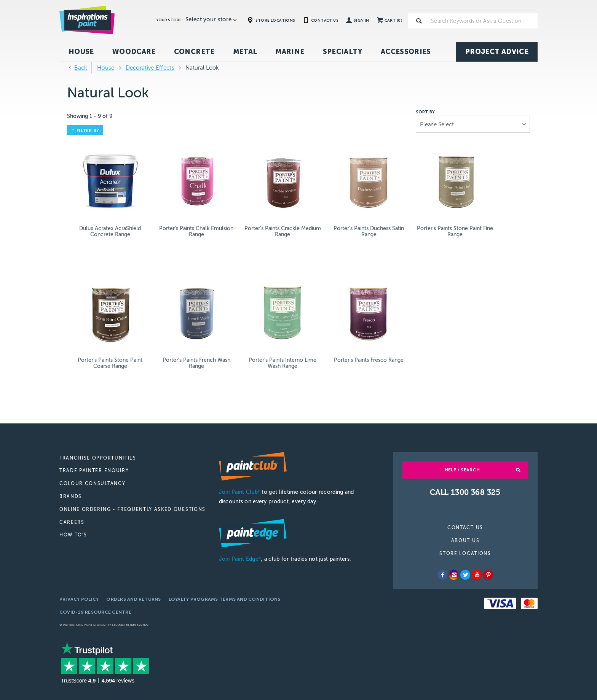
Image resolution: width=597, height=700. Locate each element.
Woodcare (134, 52)
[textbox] (483, 21)
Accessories (406, 52)
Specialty (343, 52)
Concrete (194, 52)
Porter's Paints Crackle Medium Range (232, 212)
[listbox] (473, 124)
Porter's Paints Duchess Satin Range (298, 212)
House (81, 52)
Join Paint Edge (240, 519)
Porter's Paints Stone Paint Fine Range (365, 212)
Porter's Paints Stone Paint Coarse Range (431, 212)
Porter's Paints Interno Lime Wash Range (100, 324)
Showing (90, 116)
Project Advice (497, 52)
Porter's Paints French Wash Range (497, 212)
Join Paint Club (239, 452)
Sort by (425, 112)
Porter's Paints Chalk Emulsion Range (166, 212)
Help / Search (462, 430)
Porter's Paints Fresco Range (166, 324)
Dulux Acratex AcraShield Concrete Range (100, 215)
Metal (245, 52)
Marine (290, 52)
